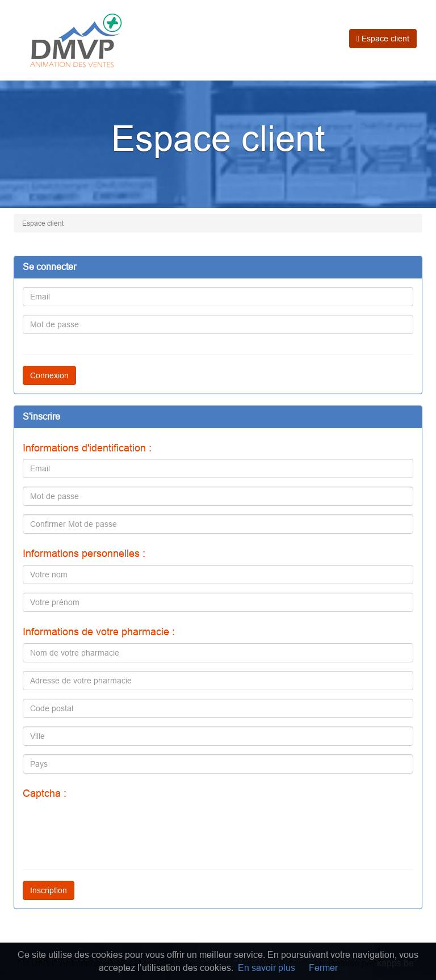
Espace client (383, 39)
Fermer (323, 968)
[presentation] (109, 827)
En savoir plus (267, 968)
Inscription (49, 890)
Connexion (49, 375)
